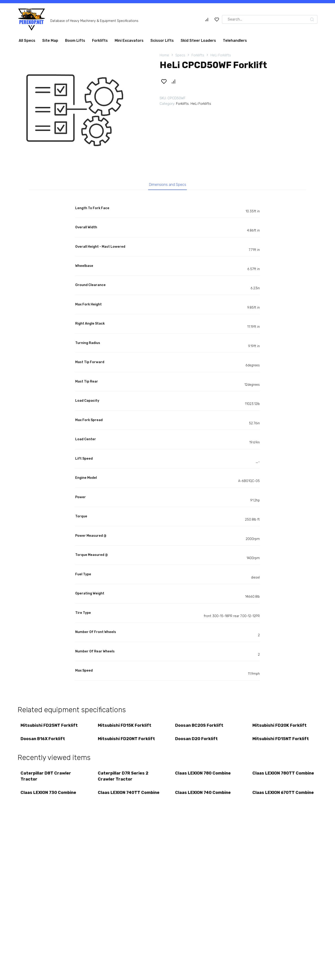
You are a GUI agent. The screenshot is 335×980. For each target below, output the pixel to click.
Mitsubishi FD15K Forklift (125, 727)
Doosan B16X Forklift (43, 741)
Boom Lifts (75, 41)
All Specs (27, 41)
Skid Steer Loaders (198, 41)
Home (164, 55)
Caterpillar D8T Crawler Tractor (46, 779)
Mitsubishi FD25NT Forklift (50, 727)
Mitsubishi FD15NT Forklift (281, 741)
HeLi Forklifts (221, 55)
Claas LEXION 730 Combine (49, 796)
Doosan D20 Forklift (197, 741)
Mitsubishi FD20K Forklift (280, 727)
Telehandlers (235, 41)
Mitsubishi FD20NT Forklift (127, 741)
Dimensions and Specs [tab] (168, 185)
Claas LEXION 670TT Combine (274, 799)
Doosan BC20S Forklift (200, 727)
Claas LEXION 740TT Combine (120, 799)
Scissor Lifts (162, 41)
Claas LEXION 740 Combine (203, 796)
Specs (180, 55)
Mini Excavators (129, 41)
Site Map (50, 41)
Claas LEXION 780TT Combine (274, 779)
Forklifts (100, 41)
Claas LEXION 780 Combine (203, 776)
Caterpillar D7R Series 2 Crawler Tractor (124, 779)
